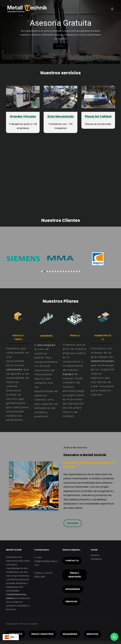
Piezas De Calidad (98, 117)
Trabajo (75, 336)
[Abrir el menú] (112, 9)
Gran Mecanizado (61, 117)
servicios (71, 602)
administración (103, 337)
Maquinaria (73, 589)
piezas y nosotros (75, 575)
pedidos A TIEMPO (18, 337)
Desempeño (46, 336)
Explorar (73, 523)
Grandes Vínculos (23, 117)
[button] (115, 245)
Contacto (72, 561)
